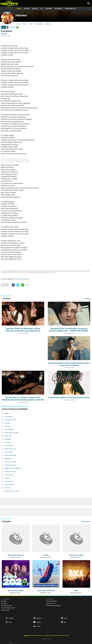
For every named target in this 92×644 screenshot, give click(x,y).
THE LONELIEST (10, 429)
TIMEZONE (8, 439)
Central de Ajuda (51, 601)
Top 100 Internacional (8, 608)
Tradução (14, 27)
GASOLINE (8, 459)
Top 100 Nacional (6, 606)
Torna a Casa (9, 446)
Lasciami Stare (9, 485)
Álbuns (24, 24)
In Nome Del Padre (10, 465)
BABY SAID (8, 436)
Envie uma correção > (23, 279)
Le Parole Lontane (10, 420)
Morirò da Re (9, 452)
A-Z (42, 9)
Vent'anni (8, 426)
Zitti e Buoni (9, 417)
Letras (18, 24)
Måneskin (21, 15)
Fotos (31, 24)
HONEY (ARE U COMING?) (13, 468)
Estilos (35, 9)
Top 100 (27, 9)
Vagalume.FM (70, 9)
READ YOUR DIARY (11, 455)
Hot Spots (58, 9)
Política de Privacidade (53, 606)
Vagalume (9, 3)
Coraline (7, 423)
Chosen (7, 478)
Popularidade (39, 24)
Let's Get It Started (11, 462)
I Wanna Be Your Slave (12, 433)
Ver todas (87, 299)
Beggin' (7, 413)
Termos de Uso (51, 603)
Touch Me (8, 442)
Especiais (4, 601)
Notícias (49, 9)
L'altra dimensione (10, 449)
